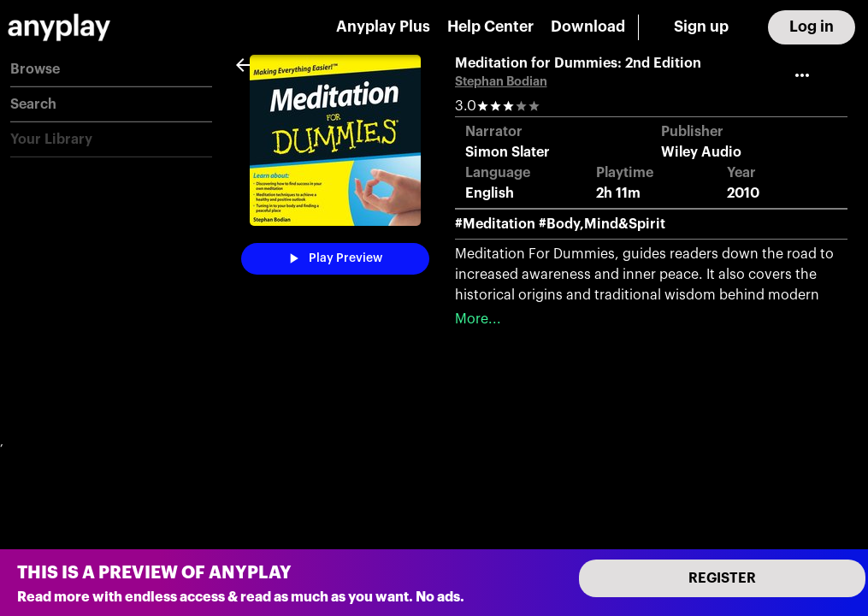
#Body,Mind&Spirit (602, 224)
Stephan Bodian (501, 82)
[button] (111, 70)
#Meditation (495, 224)
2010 (743, 193)
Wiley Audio (701, 152)
